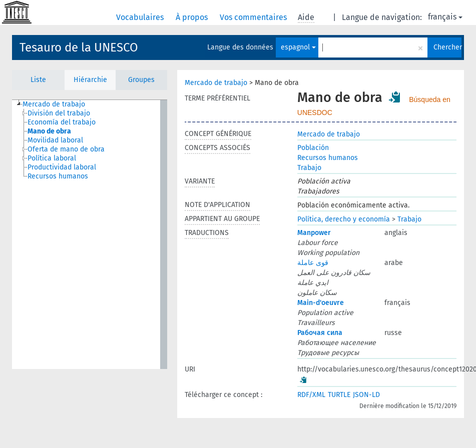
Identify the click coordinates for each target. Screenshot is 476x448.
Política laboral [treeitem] (52, 158)
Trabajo (309, 168)
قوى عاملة (313, 263)
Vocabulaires (141, 17)
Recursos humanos (328, 158)
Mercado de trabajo (216, 83)
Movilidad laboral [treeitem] (55, 140)
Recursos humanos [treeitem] (58, 176)
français (445, 17)
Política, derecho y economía (344, 219)
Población (313, 148)
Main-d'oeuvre (321, 303)
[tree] (90, 234)
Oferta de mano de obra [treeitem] (66, 149)
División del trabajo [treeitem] (59, 113)
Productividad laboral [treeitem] (62, 167)
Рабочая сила (320, 333)
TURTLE (339, 395)
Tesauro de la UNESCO (79, 47)
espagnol (298, 47)
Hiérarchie (90, 80)
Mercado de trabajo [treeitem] (54, 104)
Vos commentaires (254, 17)
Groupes (141, 80)
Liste (38, 80)
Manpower (314, 233)
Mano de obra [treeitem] (49, 131)
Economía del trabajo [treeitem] (62, 122)
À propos (193, 17)
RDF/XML (311, 395)
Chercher (447, 47)
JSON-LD (366, 395)
